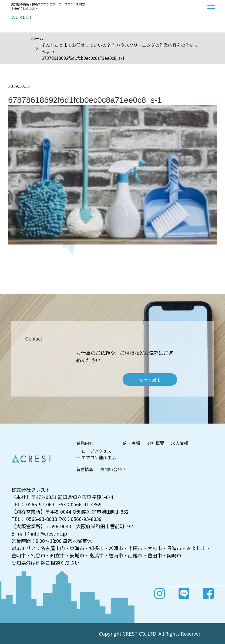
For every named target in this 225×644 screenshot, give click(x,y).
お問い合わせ (113, 469)
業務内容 (85, 443)
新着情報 (85, 469)
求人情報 (180, 443)
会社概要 (156, 443)
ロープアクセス (96, 451)
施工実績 (132, 443)
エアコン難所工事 (99, 457)
